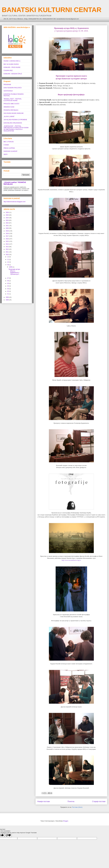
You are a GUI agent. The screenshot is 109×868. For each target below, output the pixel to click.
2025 (7, 215)
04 (8, 286)
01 (8, 294)
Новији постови (44, 801)
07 (8, 278)
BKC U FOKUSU (9, 142)
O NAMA (6, 145)
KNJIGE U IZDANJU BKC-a (12, 61)
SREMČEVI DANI (9, 107)
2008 (7, 300)
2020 (7, 228)
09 (8, 265)
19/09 (11, 267)
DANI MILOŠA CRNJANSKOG (13, 123)
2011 (7, 252)
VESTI (6, 154)
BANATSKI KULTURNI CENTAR (52, 10)
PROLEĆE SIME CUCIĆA (11, 104)
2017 (7, 236)
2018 (7, 234)
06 (8, 281)
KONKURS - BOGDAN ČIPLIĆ (13, 74)
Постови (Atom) (77, 807)
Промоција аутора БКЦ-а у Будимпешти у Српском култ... (14, 272)
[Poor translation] (8, 835)
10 (8, 262)
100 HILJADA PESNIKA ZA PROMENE (15, 120)
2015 (7, 241)
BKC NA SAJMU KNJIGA (11, 64)
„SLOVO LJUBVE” (9, 117)
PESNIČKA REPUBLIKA (11, 110)
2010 (7, 255)
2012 (7, 249)
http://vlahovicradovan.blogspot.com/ (15, 202)
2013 (7, 247)
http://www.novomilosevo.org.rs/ (71, 560)
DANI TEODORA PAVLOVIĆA (13, 88)
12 (8, 257)
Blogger (66, 821)
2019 (7, 231)
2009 (7, 297)
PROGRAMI (7, 85)
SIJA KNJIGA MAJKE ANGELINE (14, 113)
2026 (7, 212)
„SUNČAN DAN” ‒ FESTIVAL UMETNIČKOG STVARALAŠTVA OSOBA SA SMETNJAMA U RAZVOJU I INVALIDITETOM (16, 129)
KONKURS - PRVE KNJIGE (12, 67)
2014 (7, 244)
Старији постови (99, 801)
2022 (7, 223)
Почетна (71, 801)
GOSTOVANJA (8, 91)
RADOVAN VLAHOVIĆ (10, 151)
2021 (7, 226)
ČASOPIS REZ (8, 71)
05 (8, 283)
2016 (7, 239)
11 (8, 259)
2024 (7, 218)
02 (8, 291)
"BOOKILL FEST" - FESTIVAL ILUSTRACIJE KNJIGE (13, 100)
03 (8, 289)
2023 (7, 220)
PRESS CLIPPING (9, 148)
